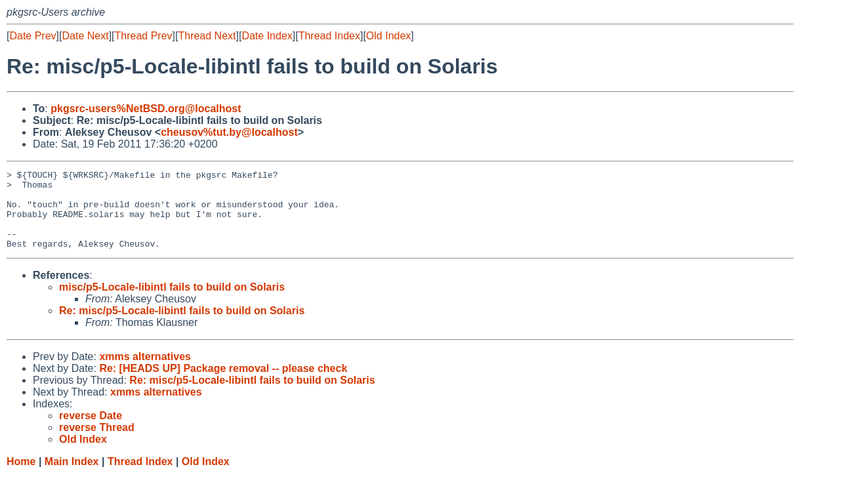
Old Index (388, 36)
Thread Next (207, 36)
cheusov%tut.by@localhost (229, 132)
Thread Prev (144, 36)
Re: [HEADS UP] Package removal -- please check (223, 384)
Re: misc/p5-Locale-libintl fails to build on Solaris (182, 326)
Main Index (72, 477)
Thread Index (329, 36)
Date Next (85, 36)
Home (21, 477)
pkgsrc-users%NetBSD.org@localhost (146, 109)
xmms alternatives (145, 372)
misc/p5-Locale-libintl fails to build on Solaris (172, 303)
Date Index (267, 36)
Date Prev (32, 36)
